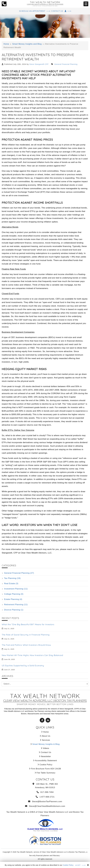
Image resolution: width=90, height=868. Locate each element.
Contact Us (61, 11)
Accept (78, 865)
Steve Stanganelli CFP (39, 64)
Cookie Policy (68, 865)
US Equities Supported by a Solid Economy (23, 666)
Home (6, 44)
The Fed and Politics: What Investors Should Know (26, 645)
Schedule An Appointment (31, 11)
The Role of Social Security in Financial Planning (26, 635)
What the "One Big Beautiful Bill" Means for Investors (28, 625)
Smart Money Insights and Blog (27, 44)
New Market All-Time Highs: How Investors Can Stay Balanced (32, 655)
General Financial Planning (66, 64)
